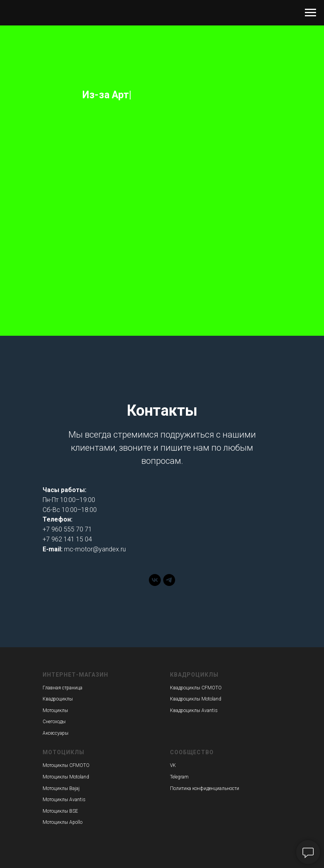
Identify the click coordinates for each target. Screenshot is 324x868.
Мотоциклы (55, 710)
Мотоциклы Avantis (64, 800)
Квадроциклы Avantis (194, 710)
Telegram (179, 777)
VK (173, 765)
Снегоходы (54, 722)
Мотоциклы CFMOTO (66, 765)
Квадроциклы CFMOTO (196, 688)
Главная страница (62, 688)
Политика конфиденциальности (205, 788)
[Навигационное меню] (310, 13)
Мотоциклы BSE (60, 811)
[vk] (155, 584)
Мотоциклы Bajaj (61, 788)
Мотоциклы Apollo (62, 822)
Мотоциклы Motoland (66, 777)
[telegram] (169, 584)
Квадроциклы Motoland (196, 699)
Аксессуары (56, 733)
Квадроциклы (58, 699)
